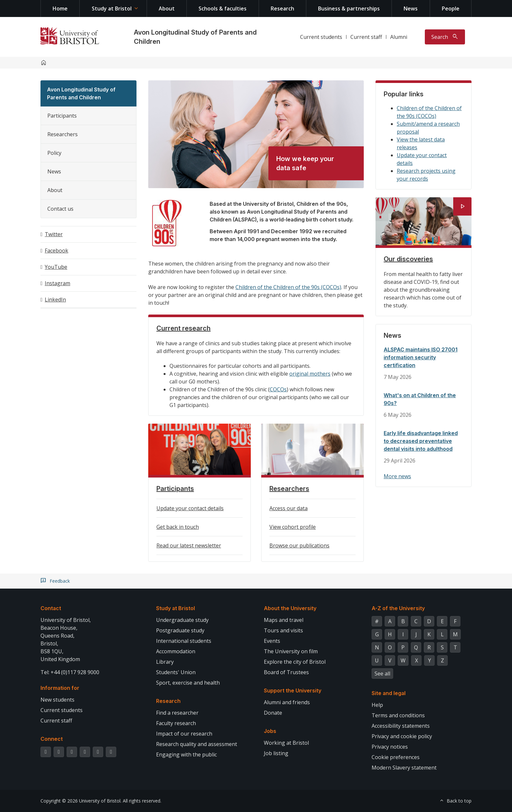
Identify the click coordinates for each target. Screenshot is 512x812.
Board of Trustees (286, 672)
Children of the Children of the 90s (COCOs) (288, 287)
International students (184, 641)
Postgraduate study (180, 630)
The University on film (291, 651)
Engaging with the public (186, 755)
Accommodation (176, 651)
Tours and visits (283, 630)
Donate (273, 713)
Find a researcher (177, 713)
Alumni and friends (287, 702)
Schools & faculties (223, 8)
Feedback (60, 581)
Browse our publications (299, 545)
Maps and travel (284, 620)
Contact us (60, 209)
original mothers (310, 374)
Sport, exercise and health (188, 683)
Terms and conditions (398, 715)
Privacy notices (390, 747)
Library (165, 662)
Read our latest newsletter (189, 545)
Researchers (63, 134)
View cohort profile (293, 527)
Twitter (54, 234)
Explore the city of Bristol (295, 662)
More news (397, 476)
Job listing (276, 753)
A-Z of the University (398, 608)
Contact (51, 608)
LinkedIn (55, 300)
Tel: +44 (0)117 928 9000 (70, 672)
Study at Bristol (112, 8)
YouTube (56, 267)
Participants (62, 116)
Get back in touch (178, 527)
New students (57, 700)
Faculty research (176, 723)
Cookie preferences (396, 757)
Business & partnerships (349, 8)
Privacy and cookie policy (402, 736)
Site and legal (389, 693)
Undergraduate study (182, 620)
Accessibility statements (401, 726)
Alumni (399, 37)
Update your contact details (190, 508)
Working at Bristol (286, 743)
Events (272, 641)
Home (60, 8)
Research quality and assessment (197, 744)
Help (377, 705)
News (411, 8)
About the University (290, 608)
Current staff (366, 37)
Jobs (270, 731)
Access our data (288, 508)
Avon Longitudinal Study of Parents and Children (81, 93)
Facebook (56, 251)
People (451, 8)
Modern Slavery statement (404, 768)
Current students (321, 37)
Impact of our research (184, 734)
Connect (52, 739)
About (167, 8)
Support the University (293, 690)
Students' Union (176, 672)
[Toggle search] (445, 37)
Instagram (57, 283)
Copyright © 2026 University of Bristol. (81, 801)
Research (282, 8)
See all (382, 674)
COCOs (278, 389)
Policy (54, 153)
